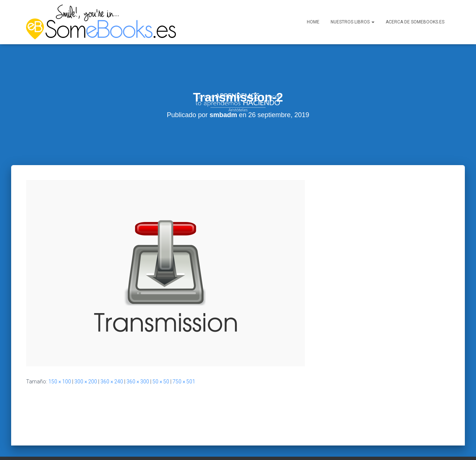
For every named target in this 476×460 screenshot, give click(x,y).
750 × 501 (184, 366)
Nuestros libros (353, 22)
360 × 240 (112, 366)
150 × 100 (60, 366)
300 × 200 (86, 366)
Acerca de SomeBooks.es (415, 22)
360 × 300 (138, 366)
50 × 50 (161, 366)
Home (313, 22)
